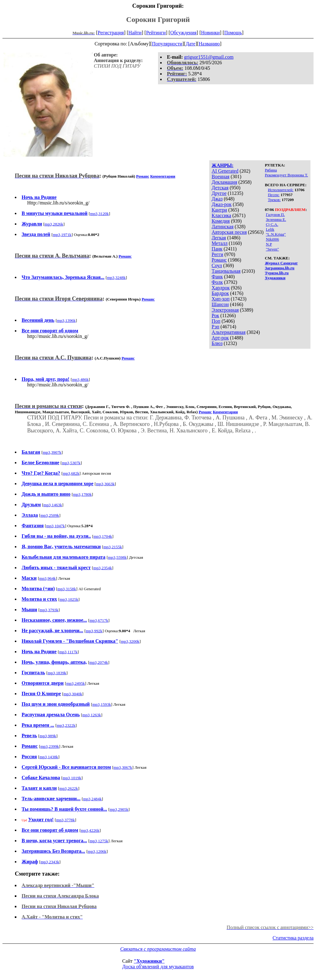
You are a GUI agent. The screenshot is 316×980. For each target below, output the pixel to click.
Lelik (270, 229)
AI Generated (225, 171)
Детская (220, 188)
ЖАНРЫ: (223, 165)
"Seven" (272, 249)
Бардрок (220, 293)
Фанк (217, 277)
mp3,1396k (66, 320)
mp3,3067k (123, 767)
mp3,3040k (73, 694)
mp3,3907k (52, 452)
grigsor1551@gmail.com (209, 57)
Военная (221, 177)
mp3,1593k (102, 704)
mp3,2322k (66, 725)
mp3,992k (94, 631)
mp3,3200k (130, 641)
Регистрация (111, 33)
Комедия (221, 221)
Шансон (220, 304)
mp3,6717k (99, 620)
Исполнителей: (281, 190)
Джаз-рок (222, 204)
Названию (209, 44)
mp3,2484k (92, 799)
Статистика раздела (293, 938)
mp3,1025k (69, 599)
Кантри (219, 210)
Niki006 (272, 239)
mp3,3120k (99, 214)
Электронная (225, 310)
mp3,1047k (56, 526)
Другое (219, 193)
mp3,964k (48, 578)
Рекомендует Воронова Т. (286, 175)
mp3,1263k (92, 715)
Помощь (233, 33)
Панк (217, 249)
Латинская (223, 227)
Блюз (217, 343)
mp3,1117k (68, 652)
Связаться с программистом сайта (158, 949)
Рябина (271, 170)
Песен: (274, 195)
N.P (269, 244)
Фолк (217, 282)
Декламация (225, 182)
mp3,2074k (99, 662)
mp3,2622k (69, 788)
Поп (216, 321)
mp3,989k (48, 736)
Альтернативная (229, 332)
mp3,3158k (67, 589)
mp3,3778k (65, 820)
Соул (217, 265)
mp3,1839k (57, 673)
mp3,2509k (50, 515)
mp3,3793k (49, 610)
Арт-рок (220, 338)
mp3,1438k (49, 757)
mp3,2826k (54, 224)
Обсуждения (183, 33)
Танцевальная (226, 271)
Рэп (216, 327)
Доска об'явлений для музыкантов (158, 967)
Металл (220, 243)
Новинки (210, 33)
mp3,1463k (53, 505)
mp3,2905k (119, 809)
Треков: (274, 200)
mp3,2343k (50, 862)
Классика (221, 215)
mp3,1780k (82, 494)
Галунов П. (275, 215)
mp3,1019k (72, 778)
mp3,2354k (102, 568)
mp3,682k (71, 473)
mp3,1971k (62, 235)
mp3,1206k (97, 851)
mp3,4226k (90, 830)
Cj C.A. (272, 224)
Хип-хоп (221, 299)
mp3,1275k (99, 841)
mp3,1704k (103, 536)
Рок (215, 315)
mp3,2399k (50, 746)
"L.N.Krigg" (276, 234)
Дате (190, 44)
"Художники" (149, 961)
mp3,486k (80, 379)
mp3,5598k (117, 557)
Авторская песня (229, 232)
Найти (135, 33)
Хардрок (221, 288)
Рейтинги (156, 33)
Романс (219, 260)
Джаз (217, 199)
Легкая (219, 238)
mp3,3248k (116, 278)
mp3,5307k (71, 463)
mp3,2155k (113, 547)
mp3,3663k (105, 484)
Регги (217, 254)
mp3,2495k (76, 683)
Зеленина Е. (276, 219)
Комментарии (163, 176)
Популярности (167, 44)
